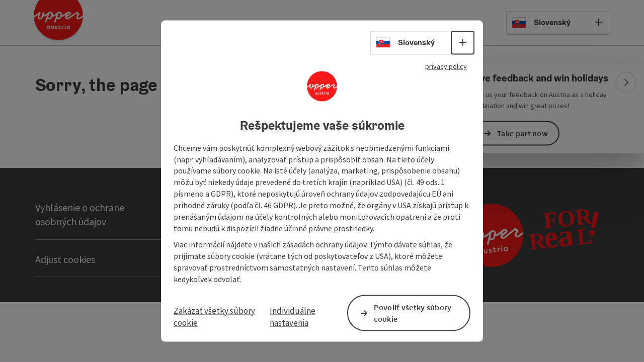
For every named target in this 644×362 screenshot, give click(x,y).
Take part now (522, 133)
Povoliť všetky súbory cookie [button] (413, 313)
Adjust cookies (65, 259)
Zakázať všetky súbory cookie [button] (216, 317)
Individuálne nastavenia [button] (293, 317)
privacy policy (442, 66)
